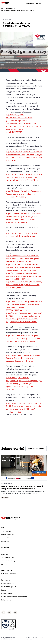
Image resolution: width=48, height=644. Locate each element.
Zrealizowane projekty (8, 561)
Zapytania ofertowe (8, 557)
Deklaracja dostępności (9, 587)
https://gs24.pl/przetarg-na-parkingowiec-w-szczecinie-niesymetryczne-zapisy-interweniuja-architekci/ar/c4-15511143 (24, 177)
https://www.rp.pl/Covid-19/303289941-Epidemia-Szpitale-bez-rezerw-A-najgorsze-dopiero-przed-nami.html (23, 358)
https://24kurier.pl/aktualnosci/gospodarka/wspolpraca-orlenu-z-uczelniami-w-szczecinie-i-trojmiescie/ (24, 194)
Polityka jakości (6, 600)
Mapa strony (5, 541)
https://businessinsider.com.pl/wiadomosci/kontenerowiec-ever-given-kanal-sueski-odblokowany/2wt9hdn (24, 285)
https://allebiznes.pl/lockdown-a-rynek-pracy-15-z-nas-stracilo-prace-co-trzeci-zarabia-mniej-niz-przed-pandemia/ (23, 338)
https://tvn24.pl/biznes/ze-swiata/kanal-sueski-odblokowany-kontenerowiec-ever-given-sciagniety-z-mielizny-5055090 (24, 267)
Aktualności (30, 3)
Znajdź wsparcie (6, 531)
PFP (3, 9)
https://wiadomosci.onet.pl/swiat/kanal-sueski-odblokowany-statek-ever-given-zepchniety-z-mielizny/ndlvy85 (23, 259)
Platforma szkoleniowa (9, 574)
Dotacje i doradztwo (8, 535)
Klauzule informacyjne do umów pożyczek (14, 597)
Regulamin (5, 590)
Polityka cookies (7, 593)
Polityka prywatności (8, 583)
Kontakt (39, 3)
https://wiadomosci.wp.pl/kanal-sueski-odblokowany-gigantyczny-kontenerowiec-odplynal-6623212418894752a (24, 276)
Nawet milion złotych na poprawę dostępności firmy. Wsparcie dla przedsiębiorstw (23, 487)
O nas (3, 551)
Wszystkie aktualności (36, 449)
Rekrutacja (5, 554)
